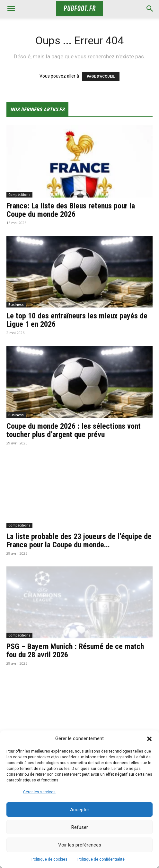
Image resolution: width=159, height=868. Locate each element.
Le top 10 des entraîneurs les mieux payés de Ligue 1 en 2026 (77, 320)
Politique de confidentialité (101, 859)
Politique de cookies (49, 859)
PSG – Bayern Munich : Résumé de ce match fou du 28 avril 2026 (75, 651)
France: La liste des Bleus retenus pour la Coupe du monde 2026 (71, 210)
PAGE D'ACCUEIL (101, 76)
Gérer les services (39, 792)
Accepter (80, 810)
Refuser (80, 827)
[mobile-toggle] (11, 9)
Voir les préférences (80, 845)
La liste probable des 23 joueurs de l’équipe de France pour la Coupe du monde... (79, 541)
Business (16, 305)
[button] (149, 739)
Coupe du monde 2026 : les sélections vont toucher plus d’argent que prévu (74, 430)
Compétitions (19, 195)
